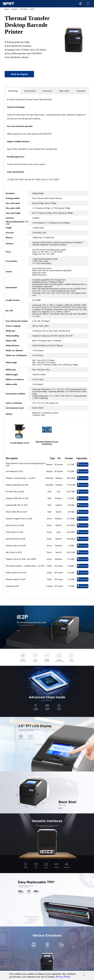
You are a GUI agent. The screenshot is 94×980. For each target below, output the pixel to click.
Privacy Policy (63, 977)
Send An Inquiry (19, 74)
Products (15, 9)
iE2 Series (24, 9)
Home (7, 9)
